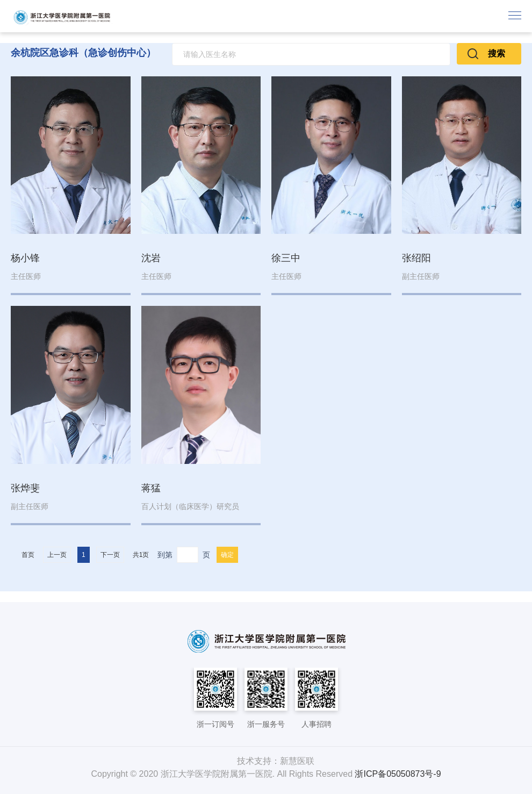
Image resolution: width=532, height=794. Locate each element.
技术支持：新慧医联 (276, 761)
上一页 (57, 555)
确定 (227, 555)
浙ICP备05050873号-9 (398, 774)
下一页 (110, 555)
